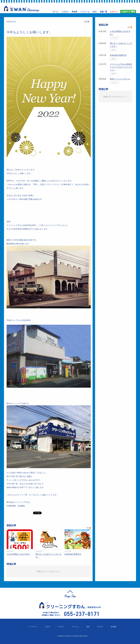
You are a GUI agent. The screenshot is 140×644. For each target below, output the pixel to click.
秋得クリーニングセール (120, 79)
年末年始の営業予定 (73, 554)
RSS (89, 528)
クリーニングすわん (22, 9)
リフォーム (75, 627)
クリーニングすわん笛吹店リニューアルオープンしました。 (121, 67)
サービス (61, 627)
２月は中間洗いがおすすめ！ (19, 554)
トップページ (32, 627)
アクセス (100, 627)
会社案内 (114, 627)
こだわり (47, 627)
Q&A (88, 627)
